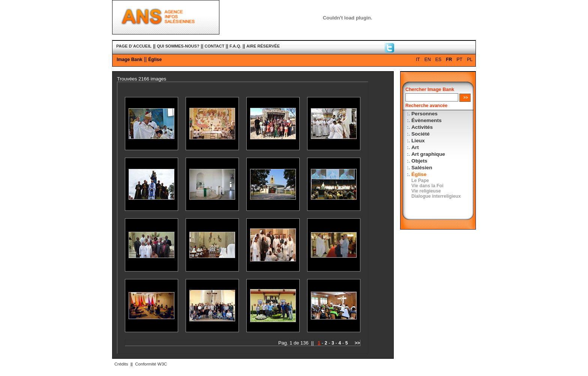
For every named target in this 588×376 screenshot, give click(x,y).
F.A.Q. (235, 46)
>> (357, 343)
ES (438, 60)
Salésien (422, 168)
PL (470, 60)
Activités (422, 127)
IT (418, 60)
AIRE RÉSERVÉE (263, 46)
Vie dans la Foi (427, 186)
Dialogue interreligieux (436, 196)
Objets (419, 161)
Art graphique (428, 154)
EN (428, 60)
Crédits (121, 364)
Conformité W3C (151, 364)
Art (415, 147)
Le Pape (420, 181)
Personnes (424, 114)
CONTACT (215, 46)
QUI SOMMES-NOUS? (178, 46)
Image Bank (130, 60)
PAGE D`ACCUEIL (134, 46)
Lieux (418, 141)
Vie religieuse (426, 191)
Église (155, 60)
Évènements (427, 120)
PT (459, 60)
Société (421, 134)
